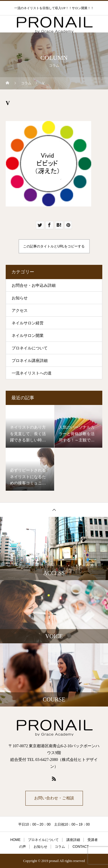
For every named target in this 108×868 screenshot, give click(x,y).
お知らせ (20, 298)
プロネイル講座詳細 (30, 361)
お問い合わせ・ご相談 (54, 798)
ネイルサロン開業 (28, 336)
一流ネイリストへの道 (32, 373)
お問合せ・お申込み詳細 (34, 285)
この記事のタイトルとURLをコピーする (54, 246)
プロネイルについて (30, 348)
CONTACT (81, 847)
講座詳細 (73, 840)
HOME (15, 840)
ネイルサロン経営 (28, 323)
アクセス (20, 311)
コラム (60, 847)
